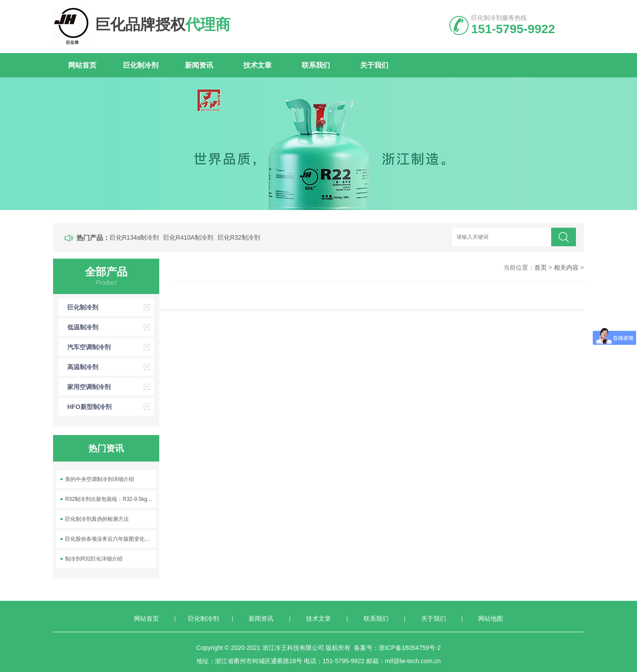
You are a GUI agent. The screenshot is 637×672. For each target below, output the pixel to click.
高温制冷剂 (111, 367)
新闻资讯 (199, 65)
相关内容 (566, 267)
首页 (541, 267)
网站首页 (82, 65)
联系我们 (316, 65)
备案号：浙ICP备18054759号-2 (397, 648)
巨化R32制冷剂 (239, 237)
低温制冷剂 (111, 327)
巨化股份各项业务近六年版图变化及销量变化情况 (111, 539)
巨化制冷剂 (141, 65)
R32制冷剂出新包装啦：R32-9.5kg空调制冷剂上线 (111, 499)
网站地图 (491, 619)
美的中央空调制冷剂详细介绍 (100, 479)
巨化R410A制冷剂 (188, 237)
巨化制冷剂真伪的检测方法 (97, 519)
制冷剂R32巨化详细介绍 (94, 559)
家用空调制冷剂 (111, 387)
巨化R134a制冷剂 (134, 237)
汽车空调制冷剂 (111, 347)
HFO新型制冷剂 (111, 407)
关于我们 (374, 65)
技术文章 (257, 65)
